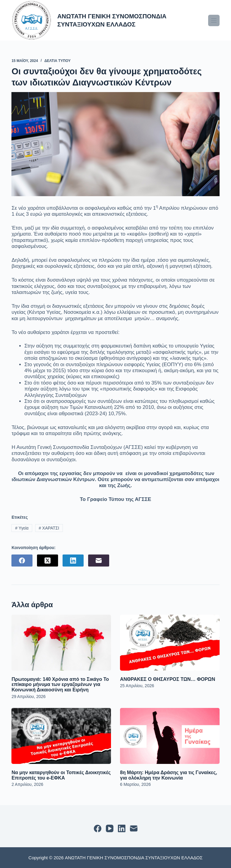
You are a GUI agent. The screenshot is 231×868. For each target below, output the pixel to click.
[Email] (99, 561)
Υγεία (22, 528)
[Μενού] (214, 20)
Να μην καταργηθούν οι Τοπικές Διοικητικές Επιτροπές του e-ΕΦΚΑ (61, 775)
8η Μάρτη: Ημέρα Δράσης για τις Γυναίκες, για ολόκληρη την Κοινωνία (169, 775)
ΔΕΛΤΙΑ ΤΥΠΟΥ (57, 61)
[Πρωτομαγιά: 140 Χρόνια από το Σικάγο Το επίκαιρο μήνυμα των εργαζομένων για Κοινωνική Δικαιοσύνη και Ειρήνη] (61, 643)
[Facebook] (22, 561)
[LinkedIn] (73, 561)
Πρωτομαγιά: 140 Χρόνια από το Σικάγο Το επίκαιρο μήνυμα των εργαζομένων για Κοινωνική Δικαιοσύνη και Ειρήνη (60, 684)
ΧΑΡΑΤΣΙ (49, 528)
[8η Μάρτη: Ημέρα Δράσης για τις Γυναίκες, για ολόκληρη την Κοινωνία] (170, 736)
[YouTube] (110, 828)
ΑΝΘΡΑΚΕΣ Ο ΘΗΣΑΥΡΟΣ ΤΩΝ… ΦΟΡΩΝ (168, 679)
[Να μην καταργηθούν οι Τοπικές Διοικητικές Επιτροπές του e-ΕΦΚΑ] (61, 736)
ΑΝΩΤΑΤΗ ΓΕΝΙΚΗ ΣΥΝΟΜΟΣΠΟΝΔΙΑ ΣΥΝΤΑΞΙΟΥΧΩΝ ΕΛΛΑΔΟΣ (117, 20)
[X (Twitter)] (48, 561)
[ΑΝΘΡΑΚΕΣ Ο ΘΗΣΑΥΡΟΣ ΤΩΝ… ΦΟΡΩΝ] (170, 643)
